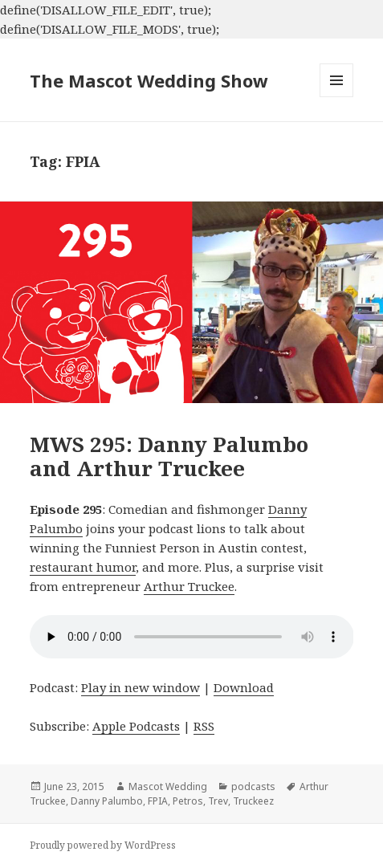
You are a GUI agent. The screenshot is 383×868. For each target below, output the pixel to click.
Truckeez (253, 801)
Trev (218, 801)
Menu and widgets (337, 97)
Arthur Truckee (189, 586)
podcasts (253, 786)
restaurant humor (83, 567)
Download (244, 687)
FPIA (158, 801)
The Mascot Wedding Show (149, 80)
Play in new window (141, 687)
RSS (204, 726)
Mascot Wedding (168, 786)
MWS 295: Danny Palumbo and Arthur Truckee (169, 456)
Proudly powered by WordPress (103, 845)
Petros (188, 801)
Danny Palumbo (107, 801)
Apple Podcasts (136, 726)
